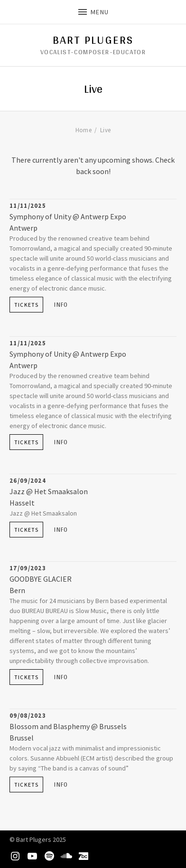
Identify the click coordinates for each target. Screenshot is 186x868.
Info (61, 305)
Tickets (26, 305)
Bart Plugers (93, 40)
